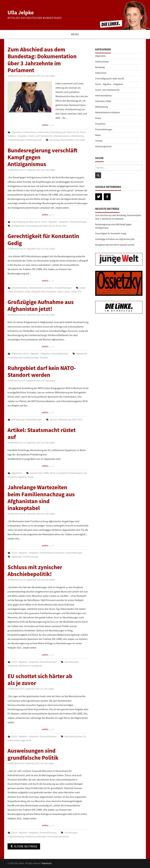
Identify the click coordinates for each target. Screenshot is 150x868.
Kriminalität (52, 837)
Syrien (67, 292)
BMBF (46, 473)
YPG (79, 292)
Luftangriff (35, 292)
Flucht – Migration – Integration (109, 84)
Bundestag (54, 140)
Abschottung (70, 736)
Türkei (74, 292)
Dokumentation (67, 140)
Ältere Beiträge (24, 846)
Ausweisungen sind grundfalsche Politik (33, 754)
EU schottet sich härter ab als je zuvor (40, 679)
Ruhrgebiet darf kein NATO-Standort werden (42, 371)
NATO (43, 292)
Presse (98, 118)
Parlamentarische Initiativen (41, 288)
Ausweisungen (71, 833)
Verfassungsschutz (34, 140)
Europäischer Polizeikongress (70, 473)
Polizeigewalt (36, 666)
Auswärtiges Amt (15, 358)
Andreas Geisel (36, 473)
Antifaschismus (30, 132)
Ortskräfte (44, 358)
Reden (98, 135)
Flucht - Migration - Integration (55, 222)
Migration (22, 477)
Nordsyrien (51, 292)
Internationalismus (62, 136)
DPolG (53, 473)
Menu (75, 34)
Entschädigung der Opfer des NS (64, 132)
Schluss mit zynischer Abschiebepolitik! (35, 570)
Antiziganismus (18, 226)
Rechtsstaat (64, 837)
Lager (23, 740)
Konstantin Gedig (22, 292)
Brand (80, 736)
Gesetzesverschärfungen (35, 837)
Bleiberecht (24, 666)
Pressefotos (100, 124)
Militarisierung (77, 136)
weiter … (48, 125)
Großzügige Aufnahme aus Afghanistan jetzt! (41, 305)
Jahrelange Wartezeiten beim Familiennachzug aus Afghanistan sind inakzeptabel (41, 498)
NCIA (80, 420)
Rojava (60, 292)
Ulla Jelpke (21, 13)
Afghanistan (82, 354)
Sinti (64, 226)
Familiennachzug (31, 358)
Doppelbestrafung (16, 837)
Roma (58, 226)
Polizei (30, 477)
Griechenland (14, 740)
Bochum (54, 420)
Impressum (47, 863)
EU (85, 736)
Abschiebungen (71, 662)
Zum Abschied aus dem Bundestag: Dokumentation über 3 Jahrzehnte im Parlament (42, 60)
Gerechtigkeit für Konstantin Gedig (43, 239)
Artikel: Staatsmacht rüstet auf (42, 433)
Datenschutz (43, 132)
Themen (99, 141)
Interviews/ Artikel (103, 101)
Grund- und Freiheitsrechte (40, 136)
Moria (29, 740)
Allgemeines (17, 132)
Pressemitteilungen (16, 140)
